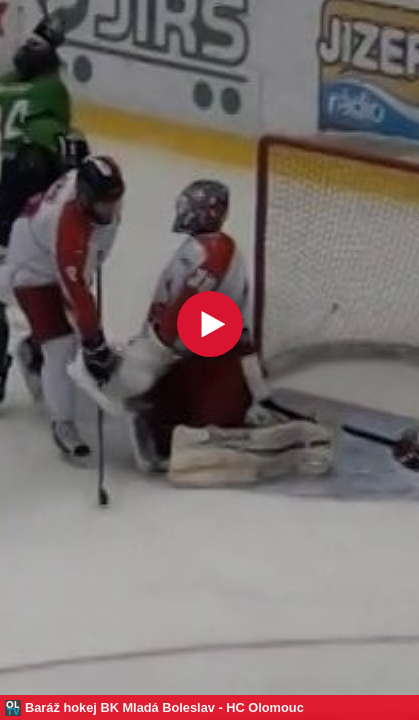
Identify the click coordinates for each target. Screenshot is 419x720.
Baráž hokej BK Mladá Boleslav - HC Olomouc (164, 707)
